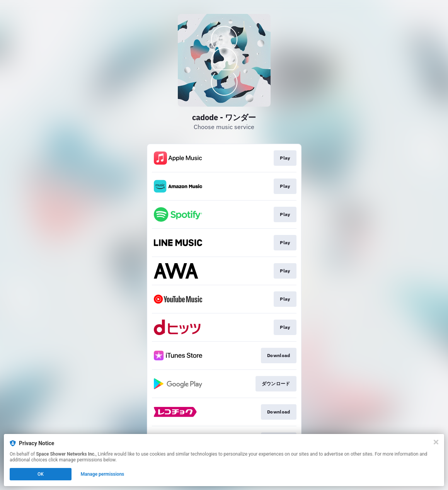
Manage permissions (103, 474)
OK (41, 474)
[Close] (436, 442)
